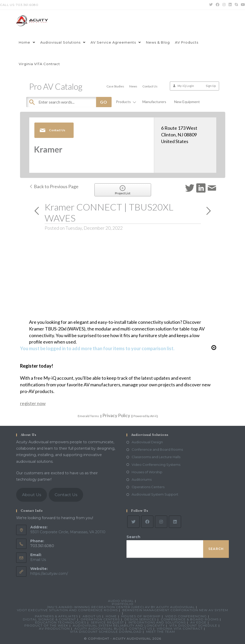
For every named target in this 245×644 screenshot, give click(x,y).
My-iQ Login (186, 86)
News (133, 86)
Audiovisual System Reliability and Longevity (119, 625)
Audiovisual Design (147, 442)
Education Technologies (61, 622)
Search (133, 537)
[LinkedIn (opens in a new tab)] (230, 5)
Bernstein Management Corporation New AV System (175, 610)
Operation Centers (100, 619)
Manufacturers (154, 102)
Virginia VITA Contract (180, 628)
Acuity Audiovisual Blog (99, 628)
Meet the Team (161, 632)
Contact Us (150, 86)
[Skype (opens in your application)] (236, 5)
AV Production (54, 628)
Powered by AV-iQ (146, 416)
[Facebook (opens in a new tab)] (218, 5)
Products (125, 102)
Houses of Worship (147, 472)
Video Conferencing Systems (156, 465)
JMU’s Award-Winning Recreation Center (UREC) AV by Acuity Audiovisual (121, 607)
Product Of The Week (46, 625)
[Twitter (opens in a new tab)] (211, 5)
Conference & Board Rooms (190, 619)
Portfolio (123, 604)
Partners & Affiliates (56, 616)
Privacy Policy (116, 415)
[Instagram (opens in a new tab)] (224, 5)
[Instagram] (161, 522)
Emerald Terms (88, 416)
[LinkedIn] (175, 522)
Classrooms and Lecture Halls (156, 457)
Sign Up (211, 86)
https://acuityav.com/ (49, 573)
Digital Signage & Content (49, 619)
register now (33, 403)
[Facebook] (147, 522)
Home (111, 616)
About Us (32, 495)
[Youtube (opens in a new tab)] (242, 5)
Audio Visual (121, 601)
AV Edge (198, 622)
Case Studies (115, 86)
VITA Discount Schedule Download (106, 632)
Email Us (38, 560)
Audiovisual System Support (155, 494)
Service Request (107, 622)
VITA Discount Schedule (193, 625)
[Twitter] (133, 522)
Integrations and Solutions (157, 622)
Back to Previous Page (54, 186)
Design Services (140, 619)
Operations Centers (148, 487)
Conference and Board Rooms (157, 449)
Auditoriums (142, 479)
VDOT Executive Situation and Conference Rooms (67, 610)
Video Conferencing (186, 616)
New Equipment (187, 102)
